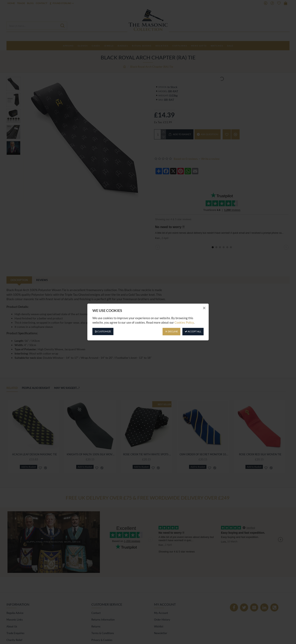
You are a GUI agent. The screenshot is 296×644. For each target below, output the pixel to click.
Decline (171, 331)
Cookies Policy (184, 322)
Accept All (193, 331)
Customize (103, 331)
